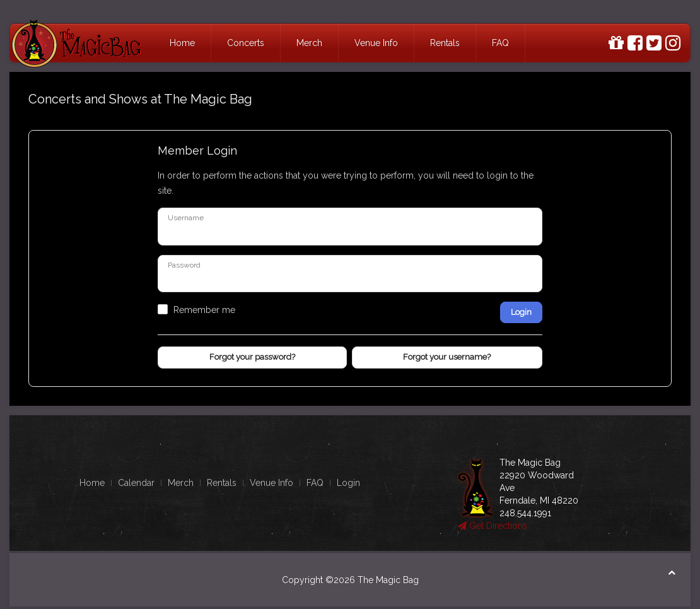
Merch (309, 43)
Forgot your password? (252, 357)
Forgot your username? (447, 357)
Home (182, 43)
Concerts (246, 43)
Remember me (204, 310)
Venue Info (376, 43)
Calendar (136, 483)
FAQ (500, 43)
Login (521, 312)
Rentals (445, 43)
